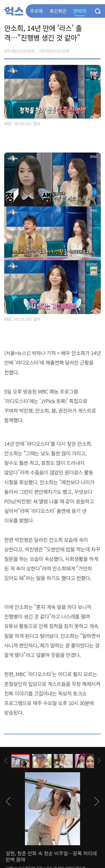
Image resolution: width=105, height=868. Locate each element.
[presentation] (6, 761)
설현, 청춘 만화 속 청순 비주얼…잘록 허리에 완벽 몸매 (51, 856)
